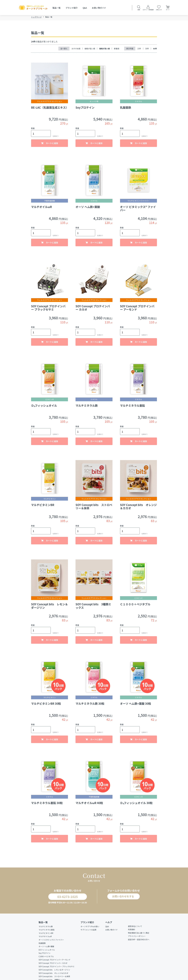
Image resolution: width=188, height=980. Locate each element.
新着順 (117, 49)
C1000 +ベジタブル (46, 958)
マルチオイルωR (45, 938)
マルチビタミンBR (46, 935)
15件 (139, 49)
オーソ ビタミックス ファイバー (51, 941)
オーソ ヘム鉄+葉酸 (46, 948)
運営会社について (135, 928)
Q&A (85, 8)
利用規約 (131, 931)
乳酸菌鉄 (42, 945)
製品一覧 (57, 8)
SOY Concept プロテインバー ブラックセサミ (57, 968)
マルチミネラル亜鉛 (47, 932)
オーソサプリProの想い (90, 928)
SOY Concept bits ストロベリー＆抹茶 (54, 978)
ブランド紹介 (72, 8)
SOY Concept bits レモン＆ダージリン (54, 972)
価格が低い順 (90, 49)
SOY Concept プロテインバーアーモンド (55, 962)
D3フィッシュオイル (47, 952)
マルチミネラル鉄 (46, 928)
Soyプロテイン (45, 955)
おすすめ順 (76, 49)
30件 (147, 49)
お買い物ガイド (99, 8)
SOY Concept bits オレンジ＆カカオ (53, 975)
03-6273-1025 (65, 898)
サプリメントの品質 (88, 932)
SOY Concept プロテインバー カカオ (53, 965)
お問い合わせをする (122, 898)
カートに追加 (52, 144)
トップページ (36, 18)
